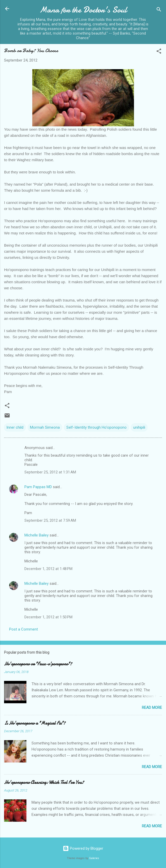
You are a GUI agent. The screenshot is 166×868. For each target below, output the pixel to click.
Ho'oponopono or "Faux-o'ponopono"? (38, 664)
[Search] (159, 10)
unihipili (139, 427)
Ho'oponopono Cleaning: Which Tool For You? (44, 782)
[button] (159, 52)
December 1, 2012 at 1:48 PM (48, 569)
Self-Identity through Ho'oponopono (96, 427)
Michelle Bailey (36, 535)
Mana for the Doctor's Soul (83, 10)
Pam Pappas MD (38, 487)
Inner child (15, 427)
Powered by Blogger (83, 848)
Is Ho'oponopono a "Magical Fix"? (35, 723)
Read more (152, 708)
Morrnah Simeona (45, 427)
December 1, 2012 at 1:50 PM (48, 617)
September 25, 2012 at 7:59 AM (50, 520)
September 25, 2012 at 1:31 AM (50, 472)
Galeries (94, 858)
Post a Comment (24, 629)
